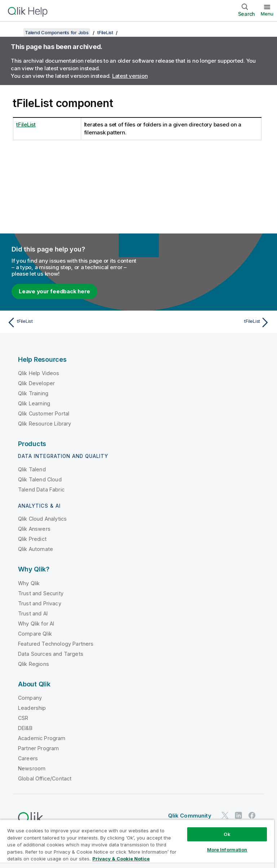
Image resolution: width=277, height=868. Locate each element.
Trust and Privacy (40, 603)
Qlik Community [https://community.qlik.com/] (190, 816)
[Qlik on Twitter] (225, 815)
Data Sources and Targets (51, 654)
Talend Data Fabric (41, 489)
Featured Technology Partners (56, 644)
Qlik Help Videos (39, 373)
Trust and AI (33, 613)
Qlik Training (33, 393)
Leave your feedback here (54, 291)
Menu (267, 14)
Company (30, 698)
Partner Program (38, 748)
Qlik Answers (34, 529)
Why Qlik (29, 583)
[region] (137, 844)
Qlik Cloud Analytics (42, 519)
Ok (227, 834)
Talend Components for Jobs (57, 32)
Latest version (130, 76)
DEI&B (25, 728)
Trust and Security (41, 593)
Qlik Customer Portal (44, 413)
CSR (23, 718)
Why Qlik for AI (36, 624)
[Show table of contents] (14, 32)
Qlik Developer (36, 383)
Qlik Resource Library (45, 424)
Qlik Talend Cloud (40, 479)
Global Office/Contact (45, 778)
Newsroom (32, 768)
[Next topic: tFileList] (206, 322)
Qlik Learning (34, 403)
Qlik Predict (32, 539)
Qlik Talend (32, 469)
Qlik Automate (36, 549)
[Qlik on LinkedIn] (238, 815)
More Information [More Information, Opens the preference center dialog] (227, 850)
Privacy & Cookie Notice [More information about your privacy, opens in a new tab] (121, 859)
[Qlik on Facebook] (252, 815)
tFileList (105, 32)
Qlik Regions (34, 664)
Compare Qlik (35, 634)
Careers (28, 758)
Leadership (32, 708)
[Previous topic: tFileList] (71, 322)
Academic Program (42, 738)
